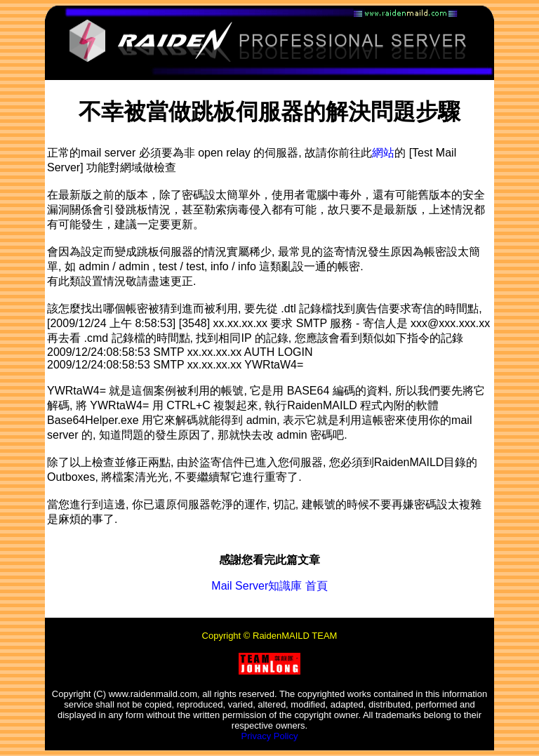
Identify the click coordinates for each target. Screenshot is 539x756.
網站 (383, 153)
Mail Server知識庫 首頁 (269, 586)
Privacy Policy (270, 736)
